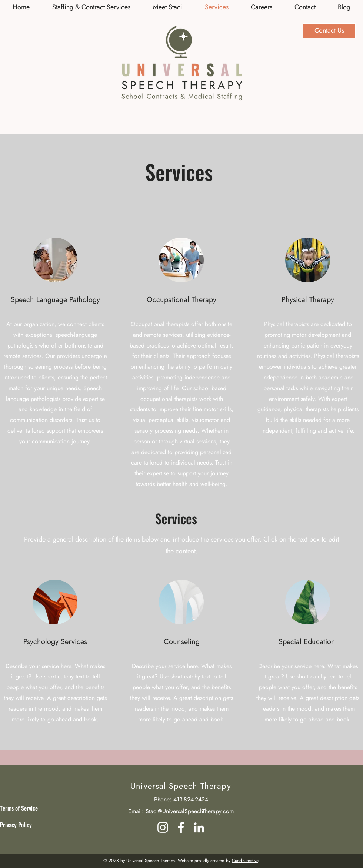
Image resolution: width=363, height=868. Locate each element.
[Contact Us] (329, 31)
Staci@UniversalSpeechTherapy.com (190, 811)
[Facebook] (181, 827)
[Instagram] (163, 827)
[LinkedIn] (199, 827)
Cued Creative (245, 861)
